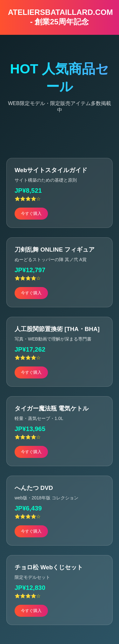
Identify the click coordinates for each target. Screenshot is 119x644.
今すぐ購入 (31, 213)
